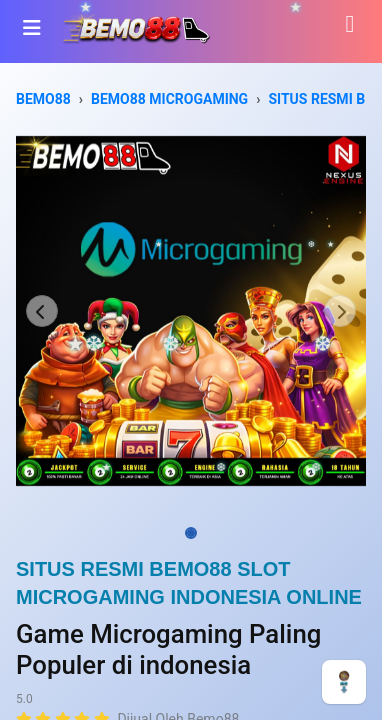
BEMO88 (43, 99)
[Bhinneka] (135, 27)
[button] (42, 311)
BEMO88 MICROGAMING (169, 99)
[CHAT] (344, 681)
